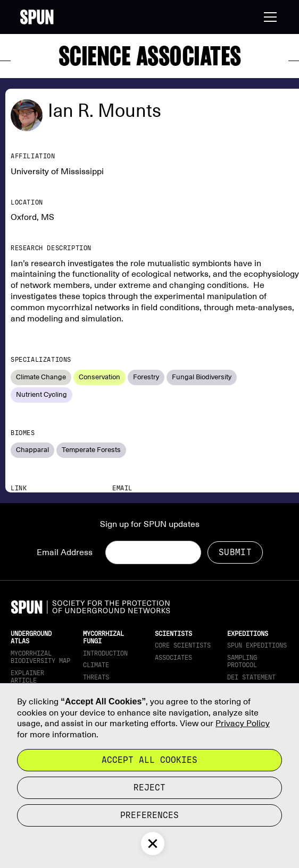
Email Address (65, 552)
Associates (173, 658)
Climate (96, 665)
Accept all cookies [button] (149, 760)
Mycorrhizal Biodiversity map (40, 657)
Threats (96, 677)
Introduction (105, 653)
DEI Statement (251, 677)
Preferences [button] (149, 815)
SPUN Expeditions (257, 645)
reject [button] (149, 788)
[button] (268, 17)
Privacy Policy (243, 724)
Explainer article (27, 677)
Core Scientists (183, 645)
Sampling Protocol (242, 661)
